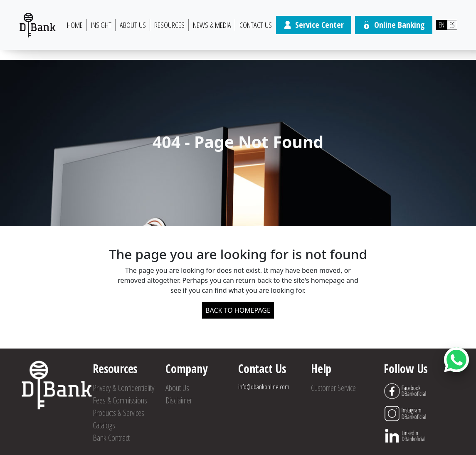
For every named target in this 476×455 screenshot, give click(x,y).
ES (452, 25)
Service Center (314, 25)
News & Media (212, 25)
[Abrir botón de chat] (456, 360)
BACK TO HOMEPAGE (238, 310)
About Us (133, 25)
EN (441, 25)
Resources (169, 25)
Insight (101, 25)
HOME (75, 25)
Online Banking (394, 25)
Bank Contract (111, 438)
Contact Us (256, 25)
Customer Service (333, 388)
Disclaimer (179, 400)
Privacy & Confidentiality (123, 388)
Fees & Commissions (120, 400)
